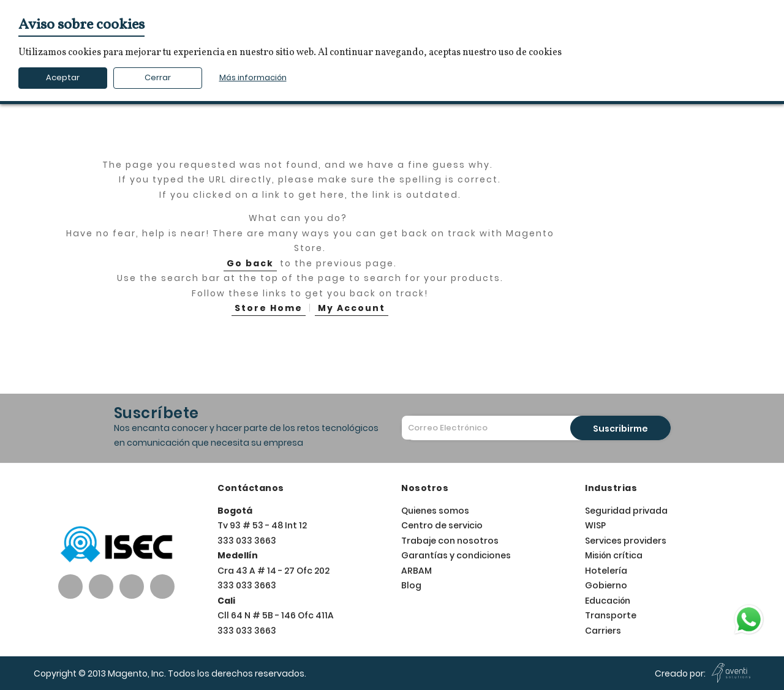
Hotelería (606, 571)
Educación (608, 601)
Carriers (603, 631)
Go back (250, 263)
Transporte (611, 615)
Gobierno (606, 585)
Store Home (269, 308)
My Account (352, 308)
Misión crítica (614, 555)
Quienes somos (435, 511)
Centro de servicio (442, 525)
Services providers (626, 541)
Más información (253, 77)
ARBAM (417, 571)
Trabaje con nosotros (450, 541)
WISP (595, 525)
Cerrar (158, 77)
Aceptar (63, 77)
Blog (411, 585)
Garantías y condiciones (456, 555)
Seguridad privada (626, 511)
